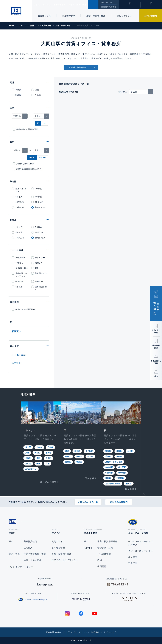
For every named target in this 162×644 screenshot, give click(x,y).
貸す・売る (14, 554)
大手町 (48, 458)
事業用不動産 (66, 5)
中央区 (68, 456)
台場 (48, 463)
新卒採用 (133, 557)
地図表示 (16, 363)
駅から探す (131, 489)
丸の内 (28, 463)
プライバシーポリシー (76, 632)
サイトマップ (114, 632)
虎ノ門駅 (122, 467)
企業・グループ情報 (87, 5)
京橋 (27, 452)
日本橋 (50, 447)
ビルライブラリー (125, 16)
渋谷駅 (108, 456)
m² (45, 123)
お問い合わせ (151, 16)
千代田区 (89, 451)
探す (11, 541)
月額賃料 (42, 158)
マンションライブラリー (21, 567)
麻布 (38, 458)
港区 (67, 451)
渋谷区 (77, 451)
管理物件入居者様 (109, 7)
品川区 (90, 456)
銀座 (38, 463)
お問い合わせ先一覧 (88, 501)
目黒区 (68, 462)
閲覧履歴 (130, 7)
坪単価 (32, 158)
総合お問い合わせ (51, 632)
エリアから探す (48, 482)
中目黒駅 (109, 472)
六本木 (39, 447)
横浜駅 (129, 483)
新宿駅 (119, 456)
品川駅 (130, 451)
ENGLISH (105, 3)
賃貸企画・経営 (105, 548)
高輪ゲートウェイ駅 (114, 462)
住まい (38, 5)
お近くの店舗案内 (119, 501)
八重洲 (28, 458)
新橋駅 (119, 451)
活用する (88, 548)
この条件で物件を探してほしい (81, 67)
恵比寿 (48, 452)
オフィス (51, 5)
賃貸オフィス (58, 541)
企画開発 (102, 566)
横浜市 (79, 462)
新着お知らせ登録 (156, 362)
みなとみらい (31, 469)
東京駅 (108, 451)
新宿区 (79, 456)
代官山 (37, 452)
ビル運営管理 (69, 16)
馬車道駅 (122, 472)
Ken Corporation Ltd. (16, 11)
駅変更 (15, 331)
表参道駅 (109, 467)
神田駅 (108, 478)
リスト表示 (20, 355)
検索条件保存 (156, 347)
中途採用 (133, 563)
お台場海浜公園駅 (113, 483)
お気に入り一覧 (156, 331)
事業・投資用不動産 (96, 16)
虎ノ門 (28, 447)
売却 (100, 560)
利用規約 (97, 632)
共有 (156, 376)
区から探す (91, 478)
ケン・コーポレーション (140, 551)
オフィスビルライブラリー (65, 560)
